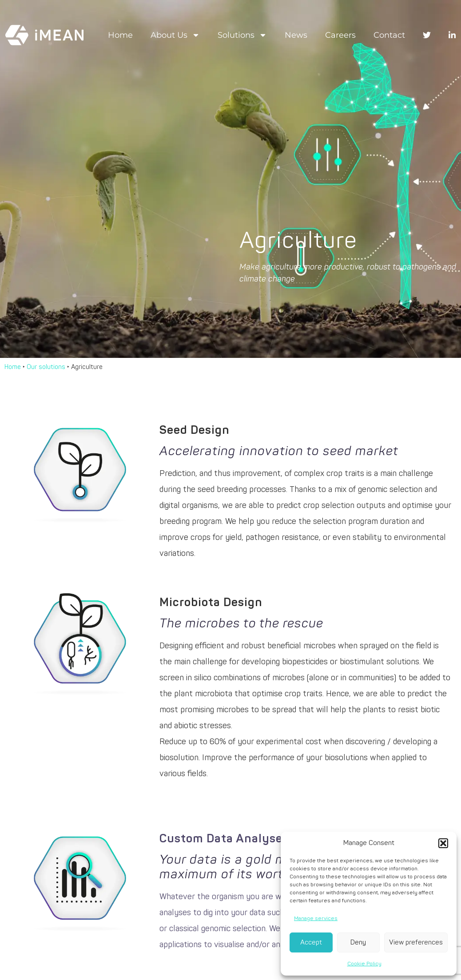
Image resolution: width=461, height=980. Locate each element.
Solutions (242, 35)
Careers (340, 35)
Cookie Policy (364, 964)
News (296, 35)
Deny (358, 942)
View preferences (416, 942)
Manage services (316, 919)
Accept (311, 942)
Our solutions (46, 367)
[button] (443, 843)
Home (120, 35)
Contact (389, 35)
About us (175, 35)
